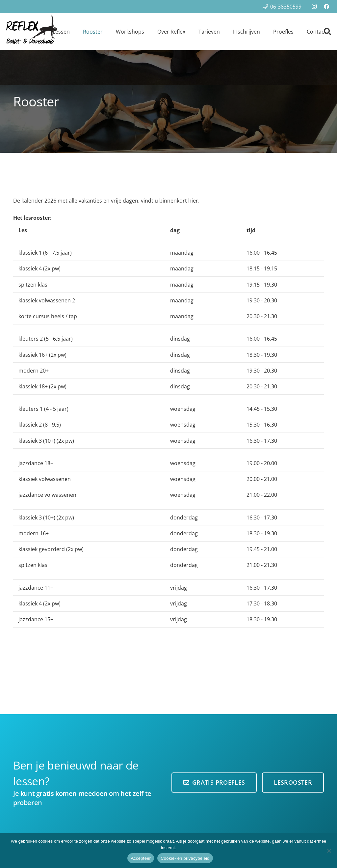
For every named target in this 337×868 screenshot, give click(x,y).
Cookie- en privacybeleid (185, 858)
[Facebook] (326, 7)
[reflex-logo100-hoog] (31, 32)
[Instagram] (314, 7)
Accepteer (141, 858)
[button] (327, 32)
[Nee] (329, 851)
